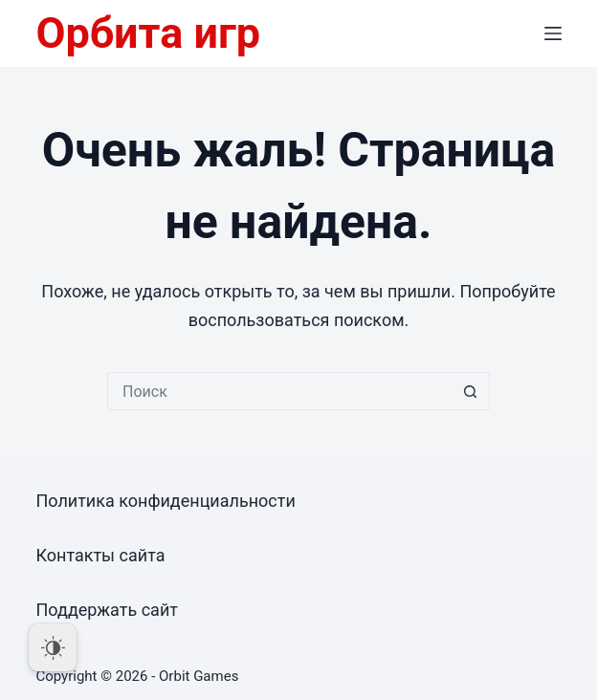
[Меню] (553, 33)
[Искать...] (279, 391)
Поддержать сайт (107, 610)
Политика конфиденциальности (165, 501)
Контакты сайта (100, 555)
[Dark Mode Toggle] (53, 647)
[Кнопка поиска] (471, 391)
